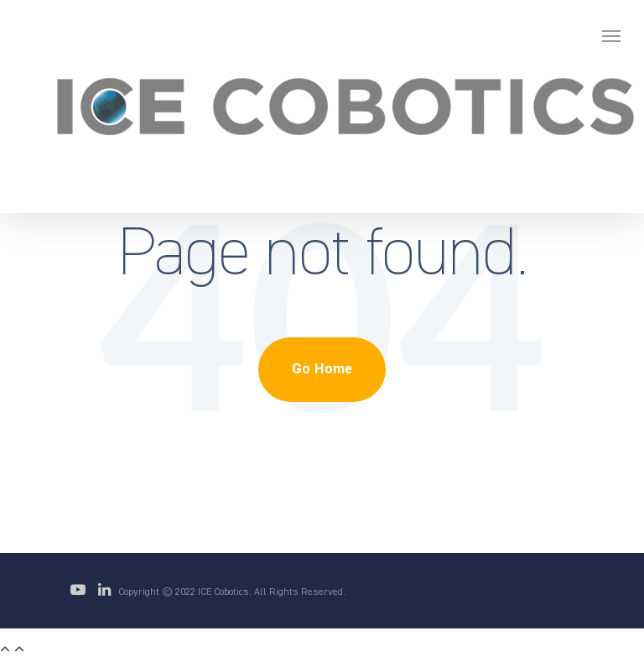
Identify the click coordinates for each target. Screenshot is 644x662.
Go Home (322, 369)
